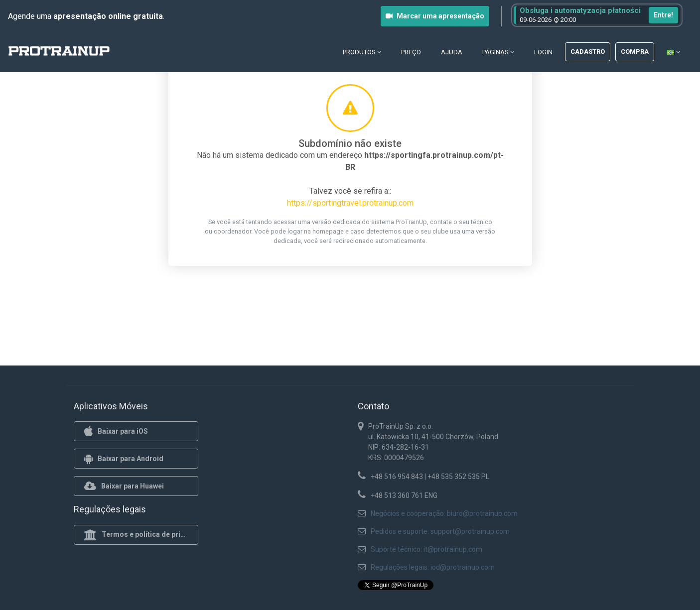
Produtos (362, 52)
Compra (635, 52)
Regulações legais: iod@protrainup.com (433, 567)
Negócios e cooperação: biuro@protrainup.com (444, 513)
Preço (411, 52)
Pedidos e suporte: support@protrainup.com (440, 531)
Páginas (498, 52)
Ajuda (452, 52)
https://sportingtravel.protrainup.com (350, 203)
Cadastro (588, 52)
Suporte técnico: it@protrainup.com (426, 549)
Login (543, 52)
